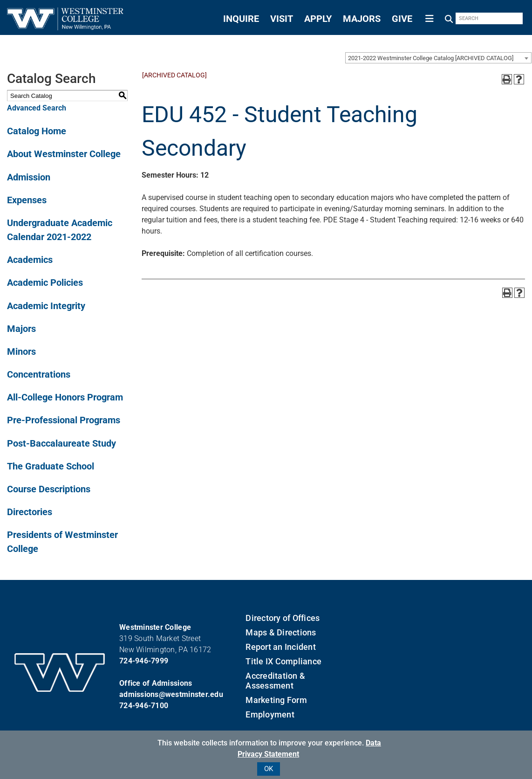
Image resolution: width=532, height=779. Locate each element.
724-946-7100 (144, 706)
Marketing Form (276, 700)
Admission (29, 177)
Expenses (27, 200)
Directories (30, 512)
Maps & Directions (281, 632)
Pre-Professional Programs (64, 420)
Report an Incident (281, 647)
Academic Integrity (46, 306)
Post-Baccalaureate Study (61, 443)
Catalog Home (37, 131)
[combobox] (438, 58)
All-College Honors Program (65, 397)
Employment (270, 714)
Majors (21, 329)
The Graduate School (51, 466)
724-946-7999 (144, 661)
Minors (21, 352)
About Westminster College (64, 154)
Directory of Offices (283, 618)
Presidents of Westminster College (62, 542)
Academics (30, 260)
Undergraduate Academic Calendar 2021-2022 (60, 230)
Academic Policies (45, 283)
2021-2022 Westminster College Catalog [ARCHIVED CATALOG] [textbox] (431, 58)
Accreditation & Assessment (275, 681)
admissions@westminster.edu (171, 694)
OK (269, 769)
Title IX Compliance (283, 661)
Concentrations (39, 374)
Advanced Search (37, 108)
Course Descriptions (49, 489)
